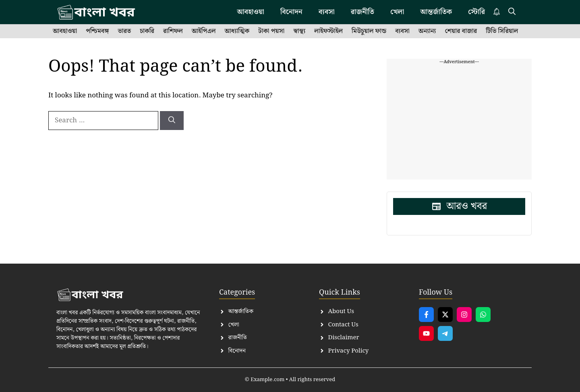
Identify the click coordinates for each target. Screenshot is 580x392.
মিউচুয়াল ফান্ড (369, 31)
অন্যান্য (427, 31)
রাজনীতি (362, 12)
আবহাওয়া (65, 31)
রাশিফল (173, 31)
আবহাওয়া (251, 12)
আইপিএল (204, 31)
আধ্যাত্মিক (237, 31)
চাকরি (147, 31)
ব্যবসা (327, 12)
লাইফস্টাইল (328, 31)
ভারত (124, 31)
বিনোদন (291, 12)
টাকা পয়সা (271, 31)
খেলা (397, 12)
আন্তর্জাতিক (436, 12)
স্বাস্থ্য (299, 31)
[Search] (172, 121)
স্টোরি (476, 12)
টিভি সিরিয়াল (502, 31)
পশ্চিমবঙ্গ (97, 31)
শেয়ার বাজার (461, 31)
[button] (512, 12)
